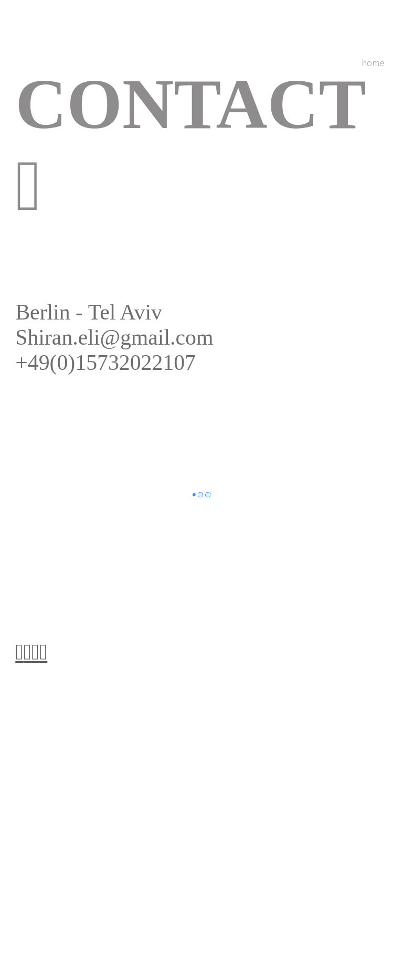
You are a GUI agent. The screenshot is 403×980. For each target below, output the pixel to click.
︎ (35, 652)
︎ (28, 652)
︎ (19, 652)
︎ (43, 652)
